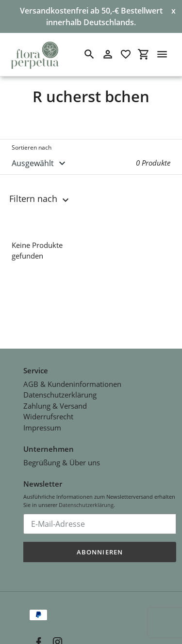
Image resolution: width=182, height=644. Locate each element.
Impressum (42, 420)
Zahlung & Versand (55, 399)
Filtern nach (40, 199)
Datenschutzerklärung (60, 387)
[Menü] (162, 54)
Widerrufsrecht (48, 409)
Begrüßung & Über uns (62, 455)
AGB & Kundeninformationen (72, 377)
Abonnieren (99, 545)
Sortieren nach (32, 147)
